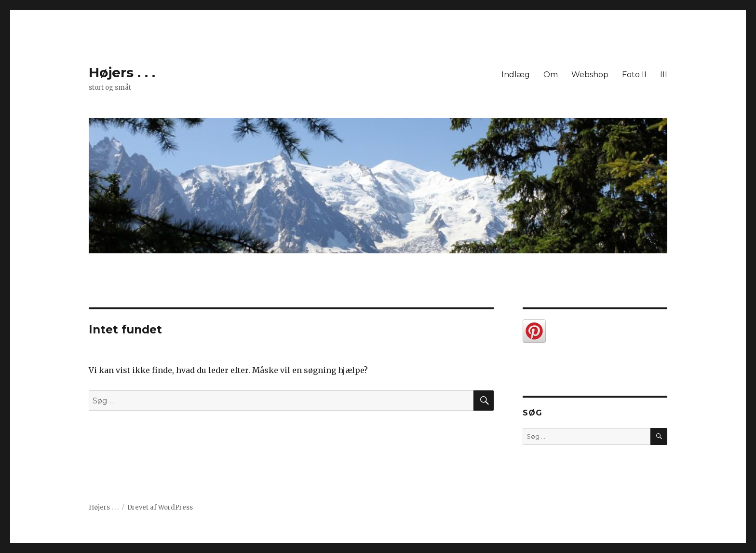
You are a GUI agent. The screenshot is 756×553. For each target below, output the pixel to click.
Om (551, 75)
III (664, 75)
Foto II (634, 75)
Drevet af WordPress (160, 507)
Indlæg (516, 75)
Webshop (590, 75)
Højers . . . (122, 72)
